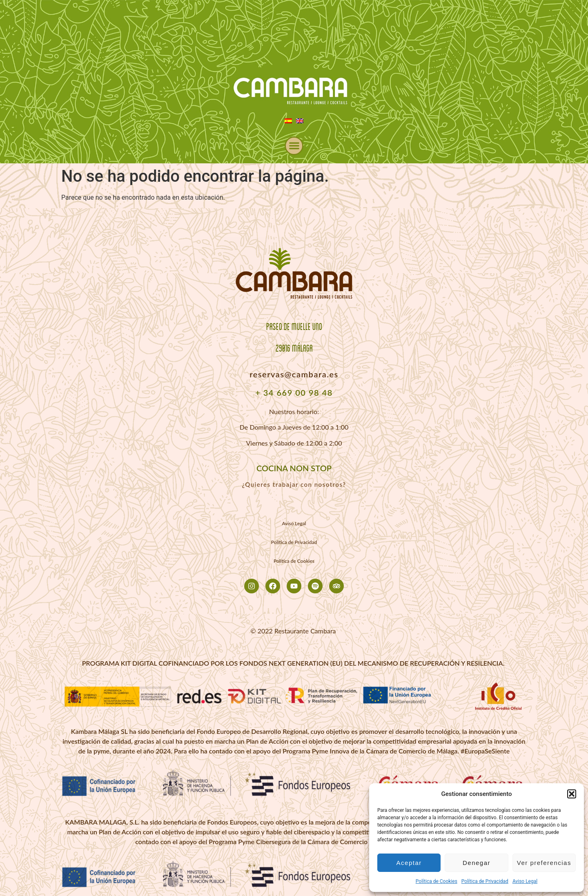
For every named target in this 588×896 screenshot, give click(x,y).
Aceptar (409, 863)
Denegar (477, 863)
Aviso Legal (525, 881)
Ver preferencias (544, 863)
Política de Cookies (437, 881)
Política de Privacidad (485, 881)
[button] (572, 794)
